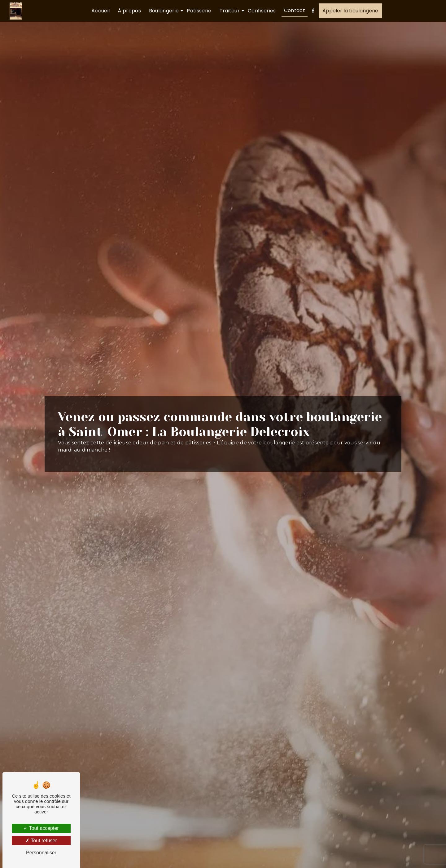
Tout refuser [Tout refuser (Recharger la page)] (41, 841)
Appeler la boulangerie (350, 11)
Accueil (101, 11)
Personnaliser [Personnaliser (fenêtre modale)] (41, 853)
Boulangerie (164, 11)
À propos (129, 11)
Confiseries (262, 11)
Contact (295, 10)
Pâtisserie (199, 11)
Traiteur (230, 11)
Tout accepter (41, 828)
